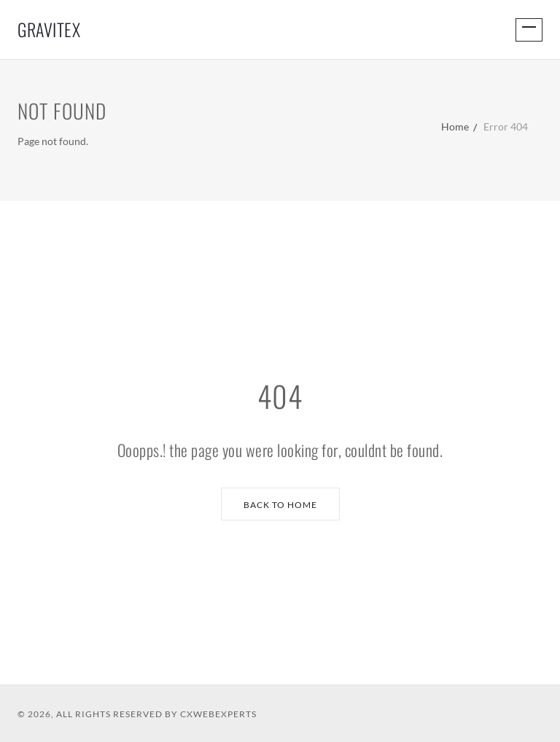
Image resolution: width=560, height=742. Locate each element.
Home (455, 126)
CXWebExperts (218, 714)
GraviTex (49, 29)
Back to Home (280, 505)
